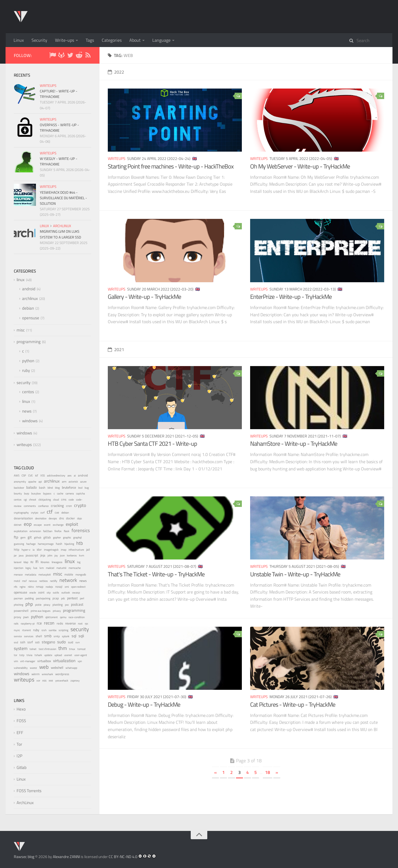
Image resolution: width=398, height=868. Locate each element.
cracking (57, 506)
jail (88, 550)
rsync (17, 630)
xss (44, 680)
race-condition (77, 617)
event (47, 525)
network (68, 580)
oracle (33, 593)
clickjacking (45, 500)
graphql (77, 537)
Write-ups (65, 40)
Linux (19, 40)
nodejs (49, 587)
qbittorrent (52, 617)
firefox (58, 531)
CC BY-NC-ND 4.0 (123, 857)
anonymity (20, 482)
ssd (16, 642)
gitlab (47, 537)
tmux (72, 649)
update (48, 655)
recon (49, 623)
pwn (26, 617)
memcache (75, 568)
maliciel (50, 568)
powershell (21, 611)
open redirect (78, 587)
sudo (61, 642)
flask (67, 531)
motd (17, 581)
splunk (66, 636)
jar (15, 555)
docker (70, 518)
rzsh (44, 630)
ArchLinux (25, 803)
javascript (32, 555)
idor (39, 550)
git (30, 537)
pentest (72, 598)
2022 (116, 72)
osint (41, 592)
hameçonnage (46, 544)
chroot (33, 500)
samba (53, 630)
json (62, 555)
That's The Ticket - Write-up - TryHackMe (156, 574)
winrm (36, 674)
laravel (18, 562)
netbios (44, 581)
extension (35, 531)
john (50, 555)
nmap (40, 587)
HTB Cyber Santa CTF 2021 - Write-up (152, 444)
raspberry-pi (28, 624)
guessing (19, 544)
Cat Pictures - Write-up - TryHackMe (293, 704)
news (27, 411)
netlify (54, 581)
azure (83, 481)
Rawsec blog (24, 857)
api (40, 482)
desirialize (41, 518)
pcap (56, 598)
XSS (43, 476)
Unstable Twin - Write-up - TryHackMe (295, 574)
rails (16, 624)
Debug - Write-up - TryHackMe (144, 704)
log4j (28, 568)
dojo (79, 518)
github (38, 537)
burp (27, 493)
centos (28, 392)
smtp (57, 636)
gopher (57, 537)
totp (22, 655)
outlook (66, 593)
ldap (26, 562)
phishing (19, 605)
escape (38, 525)
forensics (81, 530)
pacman (18, 598)
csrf (42, 513)
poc (67, 605)
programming (29, 342)
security (23, 383)
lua (35, 568)
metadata (31, 575)
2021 (116, 349)
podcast (77, 604)
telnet (33, 649)
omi (67, 587)
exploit (72, 524)
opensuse (31, 318)
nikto (31, 587)
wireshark (47, 674)
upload (58, 655)
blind (50, 488)
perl (82, 598)
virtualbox (44, 661)
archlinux (62, 226)
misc (21, 330)
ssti (37, 642)
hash (59, 544)
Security (39, 40)
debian (28, 308)
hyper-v (26, 550)
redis (60, 623)
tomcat (82, 649)
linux (44, 226)
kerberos (72, 555)
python (28, 361)
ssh (23, 642)
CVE (31, 476)
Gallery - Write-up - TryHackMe (144, 297)
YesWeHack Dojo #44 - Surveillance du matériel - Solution (63, 198)
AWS (17, 476)
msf (24, 581)
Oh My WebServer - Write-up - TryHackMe (300, 166)
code (71, 500)
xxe (51, 680)
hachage (31, 544)
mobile (69, 574)
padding (29, 598)
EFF (20, 733)
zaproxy (75, 680)
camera (70, 493)
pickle (38, 605)
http (17, 549)
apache (32, 482)
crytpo (35, 513)
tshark (38, 655)
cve (57, 512)
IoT (37, 476)
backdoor (19, 488)
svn (78, 642)
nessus (33, 581)
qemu (63, 617)
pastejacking (43, 598)
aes (70, 476)
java (21, 555)
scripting (63, 630)
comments (30, 506)
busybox (36, 493)
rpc (87, 624)
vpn (80, 661)
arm (64, 482)
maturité (61, 568)
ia (34, 550)
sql (74, 636)
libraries (45, 562)
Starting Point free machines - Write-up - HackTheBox (171, 166)
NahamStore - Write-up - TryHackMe (294, 444)
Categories (112, 40)
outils (56, 593)
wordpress (62, 674)
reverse (70, 623)
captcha (80, 493)
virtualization (64, 661)
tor (15, 655)
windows (30, 421)
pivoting (58, 605)
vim (16, 661)
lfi (37, 562)
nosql (59, 587)
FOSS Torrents (29, 791)
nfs (16, 587)
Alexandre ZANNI (66, 857)
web (44, 667)
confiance (43, 506)
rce (39, 623)
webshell (57, 668)
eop (28, 524)
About (135, 40)
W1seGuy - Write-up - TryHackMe (59, 161)
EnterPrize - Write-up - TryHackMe (291, 297)
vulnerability (21, 668)
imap (64, 550)
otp (49, 593)
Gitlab (22, 767)
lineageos (57, 562)
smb (48, 636)
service (18, 636)
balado (32, 487)
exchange (58, 525)
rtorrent (27, 630)
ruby (26, 370)
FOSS (21, 721)
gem (23, 537)
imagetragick (51, 550)
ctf (50, 512)
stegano (48, 642)
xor (38, 681)
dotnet (18, 525)
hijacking (69, 544)
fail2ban (48, 531)
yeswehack (62, 681)
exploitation (21, 531)
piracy (47, 605)
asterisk (73, 482)
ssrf (30, 642)
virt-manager (28, 661)
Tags (90, 40)
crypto (80, 505)
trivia (29, 655)
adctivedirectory (56, 475)
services (29, 636)
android (29, 289)
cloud (56, 500)
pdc (63, 598)
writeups (117, 158)
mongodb (81, 575)
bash (42, 488)
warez (33, 668)
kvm (82, 555)
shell (39, 636)
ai (75, 475)
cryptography (21, 513)
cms (64, 499)
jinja (43, 555)
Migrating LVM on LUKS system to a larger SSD (60, 234)
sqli (81, 636)
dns (61, 518)
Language (161, 40)
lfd (32, 562)
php (29, 604)
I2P (19, 756)
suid (71, 642)
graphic (67, 537)
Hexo (21, 709)
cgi (25, 500)
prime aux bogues (41, 611)
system (21, 648)
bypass (47, 493)
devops (53, 518)
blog (57, 488)
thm (63, 648)
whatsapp (71, 668)
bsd (80, 488)
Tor (19, 744)
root (80, 623)
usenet (68, 655)
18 (268, 772)
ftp (16, 537)
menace (18, 574)
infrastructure (76, 550)
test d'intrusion (47, 649)
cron (69, 506)
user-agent (81, 655)
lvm (42, 568)
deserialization (23, 518)
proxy (17, 617)
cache (60, 493)
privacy (57, 611)
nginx (23, 587)
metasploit (45, 575)
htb (80, 543)
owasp (76, 593)
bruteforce (69, 487)
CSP (24, 476)
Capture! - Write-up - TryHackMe (59, 94)
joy (56, 555)
